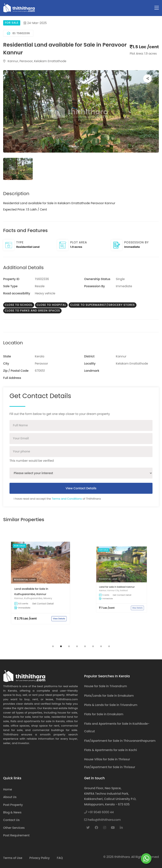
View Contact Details (81, 488)
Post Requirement (16, 835)
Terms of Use (13, 858)
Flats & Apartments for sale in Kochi (111, 750)
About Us (10, 797)
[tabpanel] (40, 586)
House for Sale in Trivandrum (106, 686)
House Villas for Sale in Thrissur (107, 759)
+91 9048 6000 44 (99, 812)
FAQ (60, 858)
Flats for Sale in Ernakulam (104, 714)
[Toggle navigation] (157, 8)
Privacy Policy (39, 858)
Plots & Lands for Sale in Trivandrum (111, 705)
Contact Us (11, 820)
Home (8, 789)
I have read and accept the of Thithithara (57, 499)
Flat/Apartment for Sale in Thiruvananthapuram (120, 741)
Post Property (13, 805)
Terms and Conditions (67, 499)
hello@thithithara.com (102, 820)
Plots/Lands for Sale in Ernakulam (109, 696)
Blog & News (12, 812)
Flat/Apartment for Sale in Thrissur (110, 767)
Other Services (14, 828)
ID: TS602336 (18, 33)
